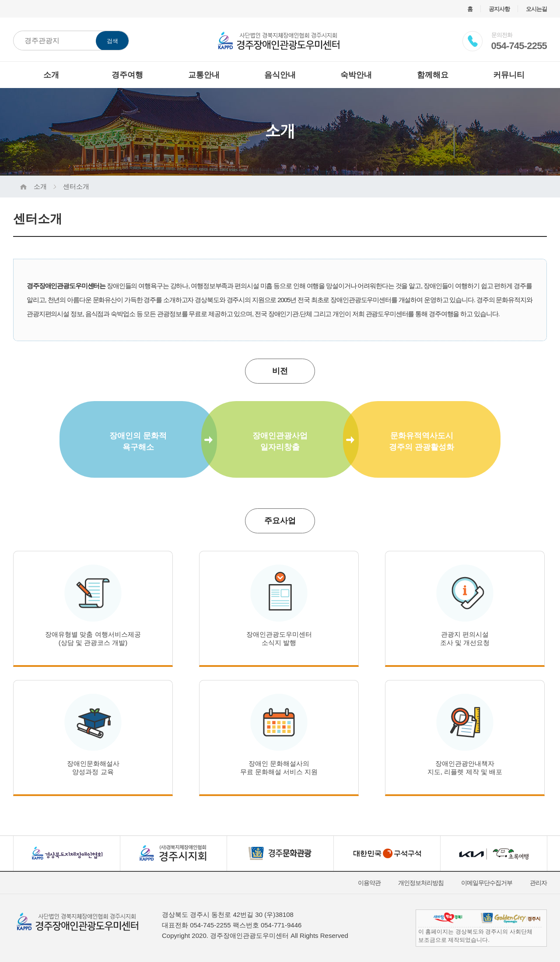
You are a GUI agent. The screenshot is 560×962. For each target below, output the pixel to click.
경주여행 (127, 75)
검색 (112, 41)
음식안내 (280, 75)
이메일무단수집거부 (487, 883)
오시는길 (536, 9)
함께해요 (433, 75)
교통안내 (204, 75)
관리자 (538, 883)
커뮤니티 (509, 75)
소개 (51, 75)
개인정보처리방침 (421, 883)
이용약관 (369, 883)
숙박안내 (356, 75)
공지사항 (499, 9)
